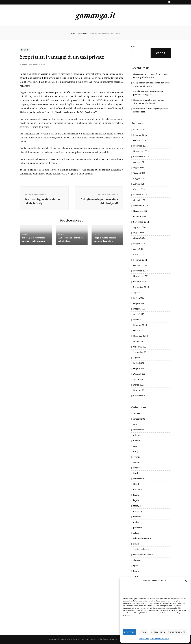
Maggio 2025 (139, 178)
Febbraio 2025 (140, 195)
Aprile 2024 (139, 249)
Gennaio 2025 (140, 200)
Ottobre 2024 (140, 216)
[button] (186, 581)
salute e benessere (142, 538)
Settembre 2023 (141, 287)
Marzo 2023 (139, 320)
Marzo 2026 (139, 130)
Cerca (134, 46)
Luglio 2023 (139, 298)
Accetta (129, 632)
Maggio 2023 (139, 309)
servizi (25, 50)
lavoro (136, 495)
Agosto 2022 (139, 358)
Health (136, 484)
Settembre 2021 (141, 396)
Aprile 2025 (139, 184)
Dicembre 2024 (141, 206)
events (136, 457)
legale (136, 500)
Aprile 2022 (139, 379)
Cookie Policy (144, 639)
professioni (138, 527)
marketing (138, 511)
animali (136, 413)
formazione (139, 479)
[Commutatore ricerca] (169, 2)
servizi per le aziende (143, 555)
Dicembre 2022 (141, 336)
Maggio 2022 (139, 374)
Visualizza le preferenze (168, 632)
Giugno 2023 (139, 303)
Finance (137, 468)
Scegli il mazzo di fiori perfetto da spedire (105, 239)
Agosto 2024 (139, 227)
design (136, 451)
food (135, 473)
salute (136, 533)
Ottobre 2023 (140, 282)
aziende (137, 435)
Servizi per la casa (141, 549)
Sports (136, 571)
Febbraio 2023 (140, 325)
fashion (137, 462)
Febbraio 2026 (140, 135)
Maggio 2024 (139, 244)
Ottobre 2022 (140, 347)
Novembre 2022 (141, 341)
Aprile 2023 (139, 314)
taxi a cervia (84, 82)
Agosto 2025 (139, 162)
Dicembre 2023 (140, 271)
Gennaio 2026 (140, 140)
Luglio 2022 (139, 363)
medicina (137, 517)
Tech (135, 576)
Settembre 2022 (141, 352)
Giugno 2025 (139, 173)
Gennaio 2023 (140, 330)
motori (136, 522)
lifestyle (137, 506)
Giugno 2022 (139, 369)
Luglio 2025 (139, 168)
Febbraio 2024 (140, 260)
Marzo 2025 (139, 189)
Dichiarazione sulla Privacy (160, 639)
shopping (137, 560)
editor (24, 65)
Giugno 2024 (139, 238)
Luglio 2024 (139, 233)
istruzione (138, 489)
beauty (136, 441)
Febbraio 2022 (140, 390)
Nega (143, 632)
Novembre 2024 (141, 211)
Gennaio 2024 (140, 265)
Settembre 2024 (141, 222)
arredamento (139, 419)
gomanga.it (95, 15)
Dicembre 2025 (141, 146)
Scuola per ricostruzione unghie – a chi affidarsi (34, 239)
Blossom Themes (110, 639)
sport (136, 566)
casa (135, 446)
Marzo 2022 (139, 385)
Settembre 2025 (141, 157)
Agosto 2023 (139, 292)
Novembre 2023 (141, 276)
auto (135, 424)
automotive (139, 430)
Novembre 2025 (141, 151)
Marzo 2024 (139, 254)
